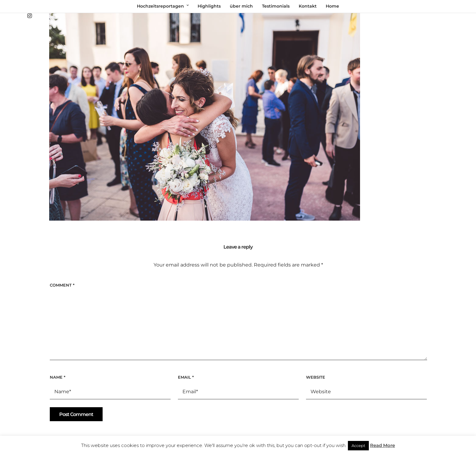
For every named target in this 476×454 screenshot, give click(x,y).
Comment (62, 285)
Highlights (209, 6)
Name (58, 377)
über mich (241, 6)
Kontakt (308, 6)
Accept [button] (358, 445)
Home (332, 6)
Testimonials (276, 6)
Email (186, 377)
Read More (382, 445)
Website (316, 377)
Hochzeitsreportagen (160, 6)
